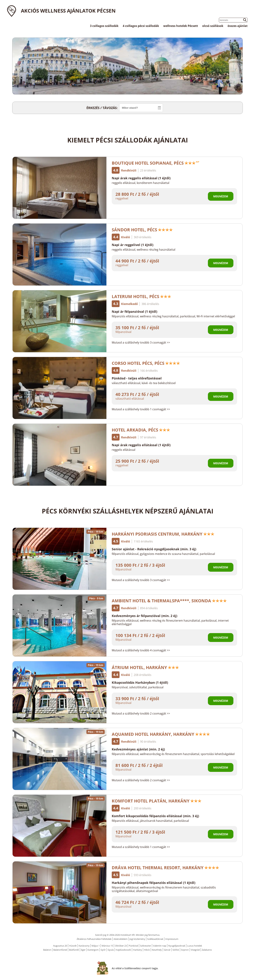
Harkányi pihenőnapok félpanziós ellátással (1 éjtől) (154, 883)
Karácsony (84, 946)
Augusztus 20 (60, 946)
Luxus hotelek (195, 946)
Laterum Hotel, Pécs (141, 296)
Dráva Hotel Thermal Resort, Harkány (165, 868)
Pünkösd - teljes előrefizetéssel (137, 378)
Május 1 (96, 946)
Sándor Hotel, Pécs (142, 230)
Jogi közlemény (137, 939)
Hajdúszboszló (123, 950)
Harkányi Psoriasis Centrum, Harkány (163, 534)
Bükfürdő (74, 950)
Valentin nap (160, 946)
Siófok (176, 950)
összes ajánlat (238, 26)
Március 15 (107, 946)
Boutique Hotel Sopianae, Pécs (155, 163)
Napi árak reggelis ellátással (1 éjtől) (141, 178)
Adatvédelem (121, 939)
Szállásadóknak (155, 939)
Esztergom (93, 950)
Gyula (111, 950)
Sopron (185, 950)
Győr (103, 950)
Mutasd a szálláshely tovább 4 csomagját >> (141, 650)
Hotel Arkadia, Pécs (141, 430)
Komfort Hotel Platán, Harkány (157, 801)
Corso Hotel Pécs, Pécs (146, 363)
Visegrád (195, 950)
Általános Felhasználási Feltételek (94, 939)
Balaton (47, 950)
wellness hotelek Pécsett (181, 26)
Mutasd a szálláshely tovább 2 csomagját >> (141, 713)
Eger (83, 950)
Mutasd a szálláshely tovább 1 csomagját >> (141, 409)
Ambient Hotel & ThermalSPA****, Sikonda (169, 601)
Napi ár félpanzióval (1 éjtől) (134, 312)
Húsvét (73, 946)
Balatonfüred (60, 950)
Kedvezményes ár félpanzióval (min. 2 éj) (144, 616)
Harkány (138, 950)
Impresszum (172, 939)
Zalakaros (207, 950)
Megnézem (221, 196)
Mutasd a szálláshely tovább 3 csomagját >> (141, 342)
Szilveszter (146, 946)
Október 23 (121, 946)
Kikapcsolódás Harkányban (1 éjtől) (140, 682)
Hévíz (147, 950)
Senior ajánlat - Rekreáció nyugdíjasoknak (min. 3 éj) (154, 549)
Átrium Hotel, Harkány (145, 667)
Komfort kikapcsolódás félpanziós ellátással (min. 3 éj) (155, 816)
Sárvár (167, 950)
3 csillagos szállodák (104, 26)
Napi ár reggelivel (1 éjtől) (133, 245)
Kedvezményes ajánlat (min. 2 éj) (138, 749)
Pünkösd (133, 946)
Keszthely (157, 950)
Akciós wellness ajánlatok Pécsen (68, 11)
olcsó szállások (213, 26)
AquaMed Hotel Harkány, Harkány (161, 734)
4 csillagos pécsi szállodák (141, 26)
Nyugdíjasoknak (177, 946)
